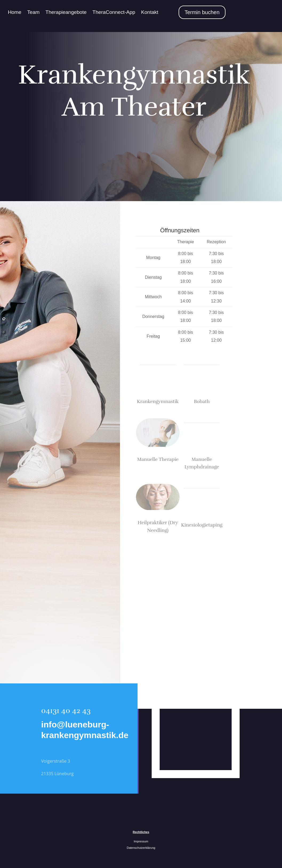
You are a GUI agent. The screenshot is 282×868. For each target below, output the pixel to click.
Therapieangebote (66, 12)
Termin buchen (202, 12)
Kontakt (150, 12)
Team (33, 12)
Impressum (141, 841)
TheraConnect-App (114, 12)
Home (15, 12)
